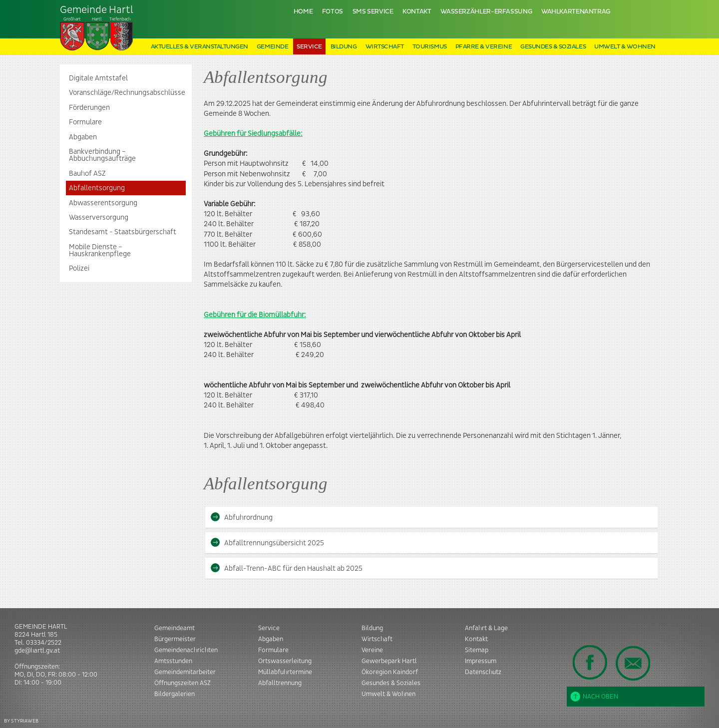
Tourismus (430, 47)
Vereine (372, 650)
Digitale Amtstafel (98, 78)
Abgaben (83, 137)
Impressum (481, 661)
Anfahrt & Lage (486, 628)
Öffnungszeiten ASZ (182, 683)
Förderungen (89, 108)
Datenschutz (483, 672)
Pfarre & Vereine (484, 47)
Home (303, 12)
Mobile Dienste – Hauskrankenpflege (100, 251)
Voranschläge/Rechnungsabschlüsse (127, 93)
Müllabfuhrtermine (285, 672)
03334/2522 (44, 643)
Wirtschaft (385, 47)
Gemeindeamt (175, 628)
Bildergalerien (175, 694)
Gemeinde (272, 47)
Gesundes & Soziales (553, 47)
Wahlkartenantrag (576, 12)
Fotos (333, 12)
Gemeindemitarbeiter (185, 672)
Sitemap (477, 650)
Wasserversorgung (99, 218)
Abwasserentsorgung (103, 203)
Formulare (85, 122)
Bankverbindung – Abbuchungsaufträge (102, 155)
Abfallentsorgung (97, 188)
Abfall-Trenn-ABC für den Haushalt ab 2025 (286, 568)
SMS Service (373, 12)
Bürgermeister (175, 639)
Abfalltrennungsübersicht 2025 (267, 543)
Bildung (344, 47)
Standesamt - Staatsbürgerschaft (123, 232)
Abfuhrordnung (241, 517)
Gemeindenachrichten (186, 650)
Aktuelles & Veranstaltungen (199, 47)
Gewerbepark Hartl (389, 661)
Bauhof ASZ (87, 174)
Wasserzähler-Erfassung (486, 12)
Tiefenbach (97, 28)
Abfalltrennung (280, 683)
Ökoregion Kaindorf (390, 672)
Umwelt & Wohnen (625, 47)
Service (309, 47)
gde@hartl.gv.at (37, 651)
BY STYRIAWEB (21, 721)
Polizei (79, 269)
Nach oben (594, 697)
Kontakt (417, 12)
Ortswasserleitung (285, 661)
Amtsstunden (173, 661)
